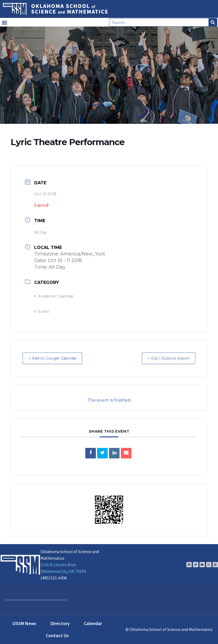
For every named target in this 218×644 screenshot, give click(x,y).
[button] (4, 22)
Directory (60, 623)
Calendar (93, 623)
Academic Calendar (54, 296)
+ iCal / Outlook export (165, 358)
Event (42, 311)
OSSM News (24, 623)
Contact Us (57, 635)
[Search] (213, 22)
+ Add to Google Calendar (56, 358)
